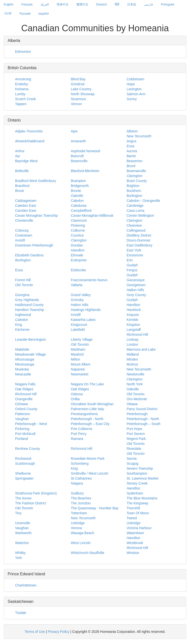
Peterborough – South (144, 424)
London (132, 344)
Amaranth (78, 141)
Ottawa (132, 404)
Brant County (137, 181)
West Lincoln (81, 543)
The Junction (81, 503)
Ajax (74, 131)
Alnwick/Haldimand (30, 141)
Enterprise (79, 260)
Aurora (132, 151)
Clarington (135, 220)
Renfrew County (27, 449)
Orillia (75, 399)
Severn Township (140, 468)
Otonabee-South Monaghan (92, 404)
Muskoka (22, 369)
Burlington (134, 196)
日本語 (132, 4)
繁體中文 (82, 4)
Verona (76, 528)
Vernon (76, 104)
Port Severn (136, 434)
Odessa (77, 394)
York (19, 558)
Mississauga (25, 364)
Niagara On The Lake (87, 384)
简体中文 (63, 4)
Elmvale (77, 255)
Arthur (20, 151)
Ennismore (135, 255)
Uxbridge (78, 523)
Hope (131, 84)
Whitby (20, 553)
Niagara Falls (25, 384)
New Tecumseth (139, 369)
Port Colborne (81, 429)
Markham (78, 349)
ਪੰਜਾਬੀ (8, 14)
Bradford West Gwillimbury (36, 181)
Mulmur (132, 364)
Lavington (134, 89)
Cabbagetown (26, 201)
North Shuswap (83, 94)
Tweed (132, 518)
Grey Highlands (27, 300)
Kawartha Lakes (83, 320)
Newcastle (23, 374)
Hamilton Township (30, 310)
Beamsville (79, 161)
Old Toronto (136, 394)
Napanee (78, 369)
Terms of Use (35, 632)
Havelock (134, 310)
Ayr (18, 156)
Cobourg (22, 230)
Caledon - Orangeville (143, 201)
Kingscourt (79, 325)
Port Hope (134, 429)
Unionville (23, 523)
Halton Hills (80, 305)
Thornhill (133, 508)
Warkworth (23, 533)
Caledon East (25, 206)
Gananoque (136, 280)
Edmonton (23, 52)
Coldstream (136, 79)
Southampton (137, 473)
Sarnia (132, 459)
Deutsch (102, 4)
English (9, 4)
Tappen (21, 104)
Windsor (133, 553)
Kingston (133, 325)
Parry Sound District (142, 409)
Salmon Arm (136, 94)
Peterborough (137, 414)
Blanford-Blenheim (85, 171)
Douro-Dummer (139, 240)
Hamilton (133, 305)
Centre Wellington (140, 215)
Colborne (78, 230)
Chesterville (24, 220)
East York (134, 250)
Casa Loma (136, 211)
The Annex (23, 498)
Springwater (24, 478)
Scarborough (25, 463)
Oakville (133, 389)
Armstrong (23, 79)
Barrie (131, 156)
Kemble (132, 320)
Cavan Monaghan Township (36, 215)
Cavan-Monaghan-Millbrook (92, 215)
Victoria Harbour (139, 528)
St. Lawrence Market (142, 478)
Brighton (133, 186)
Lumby (20, 94)
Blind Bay (78, 79)
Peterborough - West (31, 424)
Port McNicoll (25, 434)
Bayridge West (26, 161)
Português (167, 4)
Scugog (132, 463)
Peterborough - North (87, 419)
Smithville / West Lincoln (89, 473)
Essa (19, 270)
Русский (25, 14)
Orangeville (24, 399)
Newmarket (80, 374)
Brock (20, 191)
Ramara (77, 439)
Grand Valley (81, 295)
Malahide (22, 349)
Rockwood (23, 459)
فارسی (148, 4)
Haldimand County (29, 305)
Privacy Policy (59, 632)
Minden (132, 359)
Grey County (136, 295)
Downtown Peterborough (34, 245)
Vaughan (22, 528)
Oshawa (21, 404)
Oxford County (26, 409)
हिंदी (117, 4)
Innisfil (76, 315)
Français (27, 4)
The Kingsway (138, 503)
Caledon (77, 201)
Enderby (22, 84)
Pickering (22, 429)
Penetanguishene (84, 414)
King (19, 325)
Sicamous (78, 99)
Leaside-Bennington (31, 339)
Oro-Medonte (137, 399)
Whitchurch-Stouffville (87, 553)
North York (135, 384)
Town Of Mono (138, 513)
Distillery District (139, 235)
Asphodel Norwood (85, 151)
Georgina (22, 295)
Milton (75, 359)
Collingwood (136, 230)
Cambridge (135, 206)
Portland (22, 439)
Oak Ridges (80, 389)
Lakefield (78, 330)
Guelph (132, 300)
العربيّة (45, 4)
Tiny (18, 513)
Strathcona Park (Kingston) (36, 493)
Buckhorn (134, 191)
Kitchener (22, 330)
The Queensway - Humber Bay (95, 508)
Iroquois (133, 315)
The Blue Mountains (142, 498)
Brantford (22, 186)
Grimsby (77, 300)
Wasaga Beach (82, 533)
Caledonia (79, 206)
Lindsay (133, 339)
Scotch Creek (25, 99)
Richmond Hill (81, 449)
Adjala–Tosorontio (29, 131)
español (44, 14)
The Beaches (81, 498)
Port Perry (79, 434)
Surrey (132, 99)
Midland (133, 354)
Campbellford (81, 211)
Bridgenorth (80, 186)
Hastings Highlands (86, 310)
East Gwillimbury (140, 245)
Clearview (134, 225)
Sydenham (135, 493)
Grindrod (77, 84)
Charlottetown (26, 585)
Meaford (77, 354)
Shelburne (23, 473)
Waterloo (22, 543)
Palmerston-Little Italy (87, 409)
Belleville (22, 171)
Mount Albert (81, 364)
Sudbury (77, 493)
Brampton (78, 181)
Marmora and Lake (141, 349)
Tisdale (21, 613)
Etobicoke (78, 270)
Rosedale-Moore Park (88, 459)
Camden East (26, 211)
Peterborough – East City (90, 424)
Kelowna (22, 89)
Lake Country (81, 89)
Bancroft (77, 156)
